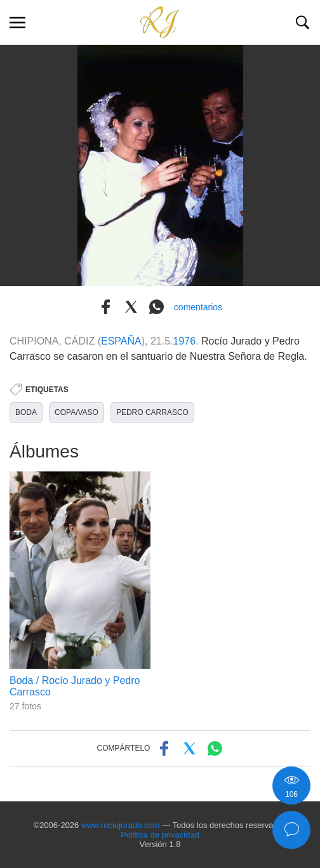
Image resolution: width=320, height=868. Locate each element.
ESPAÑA (121, 341)
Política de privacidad (160, 835)
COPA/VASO (77, 412)
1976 (185, 341)
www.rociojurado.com (121, 825)
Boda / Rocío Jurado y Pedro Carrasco (75, 686)
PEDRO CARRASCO (152, 412)
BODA (26, 412)
